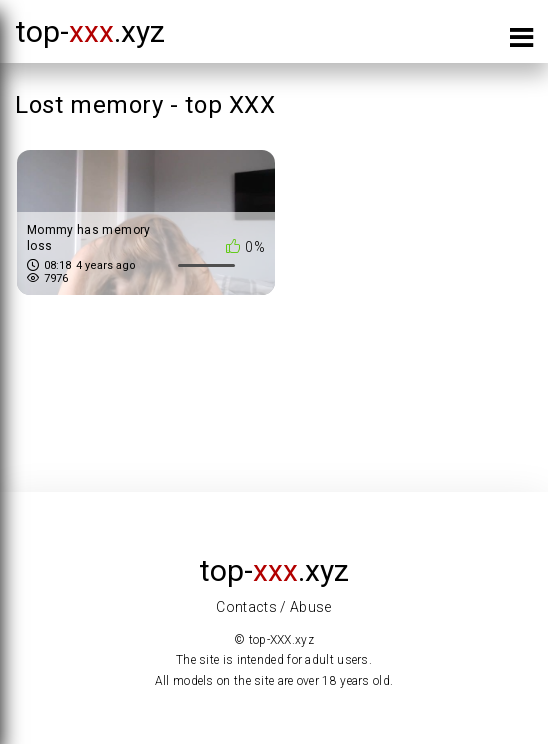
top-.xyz (90, 31)
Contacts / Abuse (274, 607)
